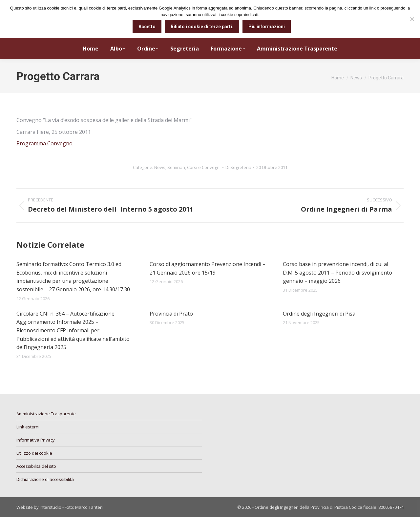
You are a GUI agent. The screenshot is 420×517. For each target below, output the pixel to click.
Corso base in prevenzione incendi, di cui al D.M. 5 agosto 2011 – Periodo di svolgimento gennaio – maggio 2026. (337, 272)
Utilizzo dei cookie (34, 453)
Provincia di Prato (171, 314)
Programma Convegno (44, 143)
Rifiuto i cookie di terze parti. (202, 27)
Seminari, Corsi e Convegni (194, 167)
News (160, 167)
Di (238, 167)
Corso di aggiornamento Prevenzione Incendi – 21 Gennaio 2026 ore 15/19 (208, 268)
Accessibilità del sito (36, 466)
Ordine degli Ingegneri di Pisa (319, 314)
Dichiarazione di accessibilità (45, 479)
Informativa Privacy (36, 440)
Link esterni (28, 427)
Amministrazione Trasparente (46, 414)
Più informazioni (267, 27)
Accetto (147, 27)
